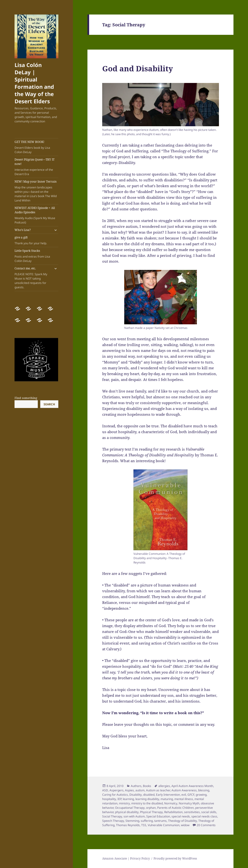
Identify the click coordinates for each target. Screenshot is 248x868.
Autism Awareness (184, 790)
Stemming (132, 821)
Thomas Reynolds (128, 825)
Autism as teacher (158, 790)
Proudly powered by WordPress (175, 858)
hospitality (109, 799)
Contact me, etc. (33, 278)
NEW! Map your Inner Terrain (36, 191)
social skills (209, 812)
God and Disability (138, 68)
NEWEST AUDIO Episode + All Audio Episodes (36, 215)
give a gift (36, 240)
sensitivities (192, 812)
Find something (26, 398)
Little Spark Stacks (36, 256)
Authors (136, 786)
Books (147, 786)
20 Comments (206, 825)
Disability (136, 795)
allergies (164, 786)
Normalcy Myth (189, 803)
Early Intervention (168, 795)
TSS (144, 825)
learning (128, 799)
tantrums (160, 821)
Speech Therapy (113, 821)
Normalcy (171, 803)
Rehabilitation (173, 812)
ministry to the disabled (147, 803)
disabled (149, 795)
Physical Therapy (151, 812)
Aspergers (116, 790)
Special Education (158, 816)
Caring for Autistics (115, 795)
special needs (181, 816)
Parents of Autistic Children (175, 808)
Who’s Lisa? (23, 230)
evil (184, 795)
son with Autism (134, 816)
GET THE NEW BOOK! (36, 147)
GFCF (191, 795)
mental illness (184, 799)
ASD (105, 790)
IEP (119, 799)
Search (49, 404)
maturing (167, 799)
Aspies (129, 790)
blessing (204, 790)
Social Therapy (112, 816)
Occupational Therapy (130, 808)
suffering (147, 821)
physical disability (127, 812)
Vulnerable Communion (164, 825)
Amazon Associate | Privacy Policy (126, 858)
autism (140, 790)
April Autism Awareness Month (192, 786)
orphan (151, 808)
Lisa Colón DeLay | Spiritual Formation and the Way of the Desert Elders (34, 83)
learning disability (147, 799)
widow (185, 825)
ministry (124, 803)
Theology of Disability (182, 821)
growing (201, 795)
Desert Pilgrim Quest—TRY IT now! (36, 167)
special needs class (204, 816)
